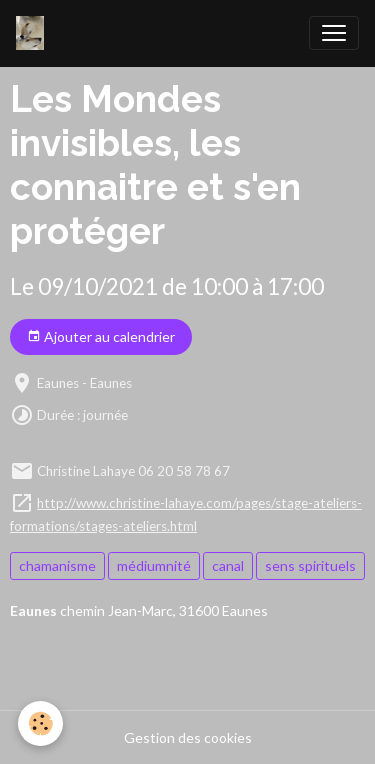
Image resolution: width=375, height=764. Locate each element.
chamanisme (57, 565)
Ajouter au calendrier (101, 337)
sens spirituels (310, 565)
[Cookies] (40, 723)
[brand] (34, 33)
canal (228, 565)
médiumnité (154, 565)
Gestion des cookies (188, 737)
